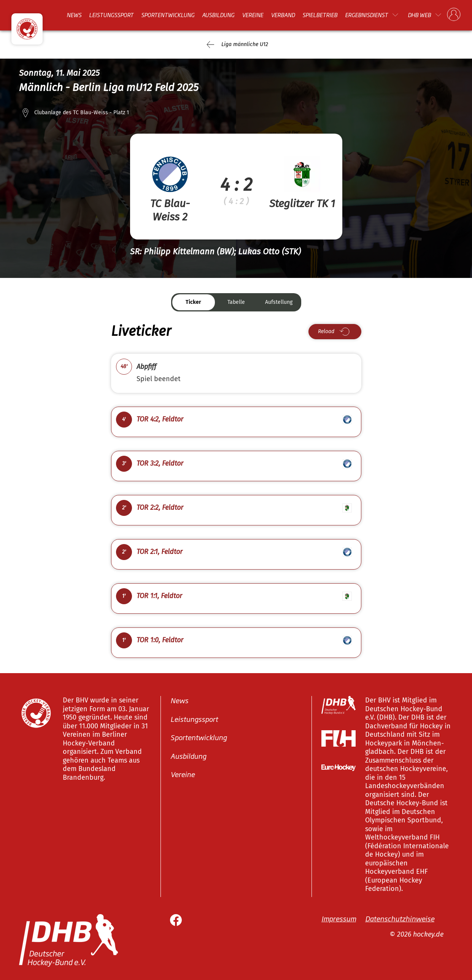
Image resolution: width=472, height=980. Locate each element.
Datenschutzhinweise (400, 918)
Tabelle (236, 302)
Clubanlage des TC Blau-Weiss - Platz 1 (82, 113)
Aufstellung (279, 302)
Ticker (193, 302)
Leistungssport (111, 15)
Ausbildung (218, 15)
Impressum (339, 918)
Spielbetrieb (320, 15)
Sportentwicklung (168, 15)
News (74, 15)
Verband (283, 15)
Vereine (253, 15)
